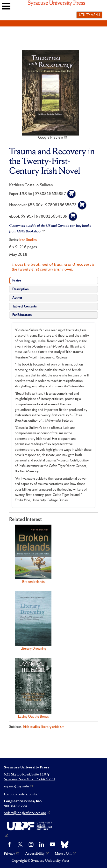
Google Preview (51, 137)
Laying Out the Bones (33, 716)
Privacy (10, 853)
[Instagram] (31, 844)
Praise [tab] (17, 280)
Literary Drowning (33, 648)
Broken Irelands (33, 582)
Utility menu (89, 15)
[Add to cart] (71, 194)
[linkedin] (42, 844)
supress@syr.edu (16, 786)
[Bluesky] (63, 844)
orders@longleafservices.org (25, 813)
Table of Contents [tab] (25, 306)
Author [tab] (17, 298)
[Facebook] (9, 844)
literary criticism (53, 727)
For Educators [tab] (22, 315)
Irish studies (31, 727)
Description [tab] (20, 289)
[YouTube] (53, 844)
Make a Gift (63, 853)
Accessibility (35, 853)
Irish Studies (28, 240)
